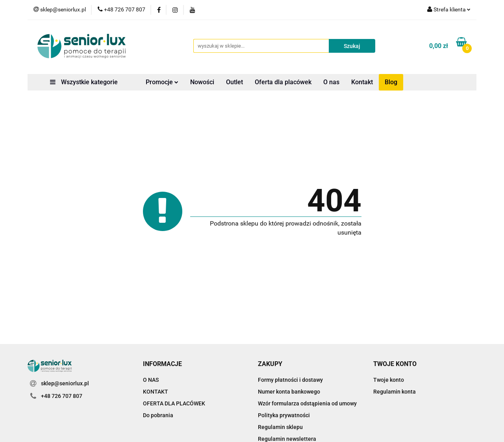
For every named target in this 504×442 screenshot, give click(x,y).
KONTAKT (156, 392)
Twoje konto (389, 380)
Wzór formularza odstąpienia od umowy (307, 403)
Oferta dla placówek (283, 82)
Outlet (234, 82)
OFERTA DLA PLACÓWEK (174, 403)
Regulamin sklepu (280, 427)
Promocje (162, 82)
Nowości (202, 82)
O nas (331, 82)
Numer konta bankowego (289, 392)
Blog (391, 82)
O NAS (151, 380)
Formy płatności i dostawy (290, 380)
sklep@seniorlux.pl (65, 383)
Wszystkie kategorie (84, 82)
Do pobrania (158, 415)
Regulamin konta (395, 392)
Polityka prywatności (284, 415)
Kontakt (362, 82)
